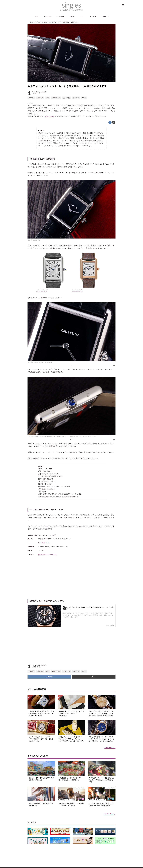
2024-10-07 (36, 94)
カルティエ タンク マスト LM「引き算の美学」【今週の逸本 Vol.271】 (68, 86)
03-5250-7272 (44, 543)
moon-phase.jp (42, 291)
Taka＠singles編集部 (39, 92)
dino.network (49, 116)
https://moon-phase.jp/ (48, 555)
